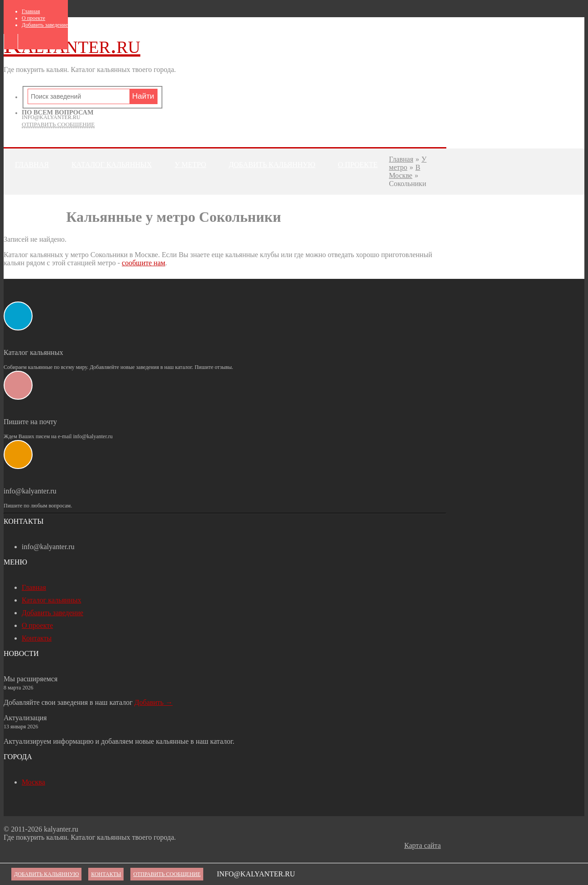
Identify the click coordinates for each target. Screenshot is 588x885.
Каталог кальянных (112, 165)
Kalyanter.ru (72, 45)
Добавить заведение (45, 25)
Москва (33, 782)
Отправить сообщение (58, 124)
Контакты (35, 200)
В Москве (404, 171)
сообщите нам (143, 263)
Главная (31, 11)
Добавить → (154, 702)
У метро (191, 165)
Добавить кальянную (272, 165)
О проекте (33, 18)
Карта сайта (423, 845)
